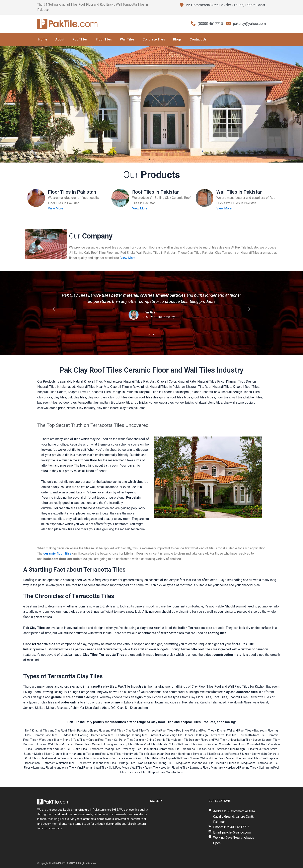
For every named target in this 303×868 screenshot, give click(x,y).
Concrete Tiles (154, 39)
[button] (5, 104)
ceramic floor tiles (57, 553)
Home (43, 39)
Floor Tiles (104, 39)
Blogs (177, 39)
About (60, 39)
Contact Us (198, 39)
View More (56, 208)
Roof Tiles (80, 39)
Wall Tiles (127, 39)
